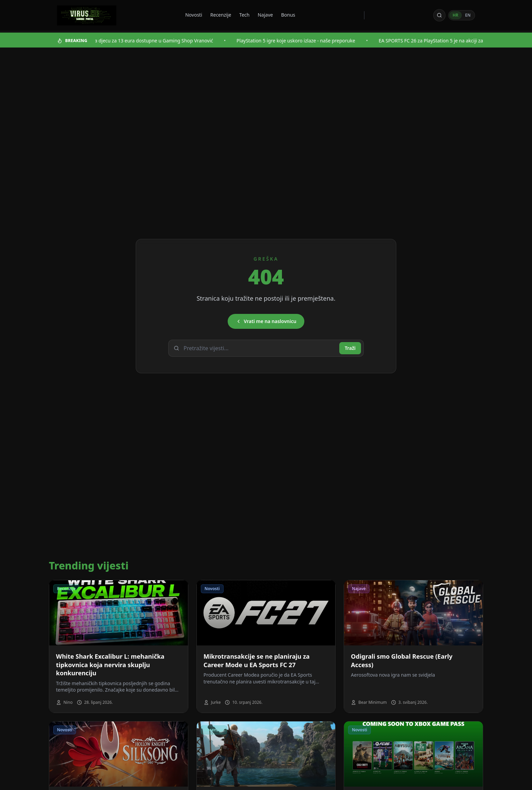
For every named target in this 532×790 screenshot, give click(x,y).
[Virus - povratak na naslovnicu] (87, 15)
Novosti (194, 15)
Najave (265, 15)
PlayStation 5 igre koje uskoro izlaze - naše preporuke (303, 41)
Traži (350, 348)
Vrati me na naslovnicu (266, 321)
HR (455, 15)
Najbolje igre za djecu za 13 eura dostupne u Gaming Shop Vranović (145, 41)
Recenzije (221, 15)
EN (468, 15)
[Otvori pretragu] (439, 15)
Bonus (288, 15)
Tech (244, 15)
